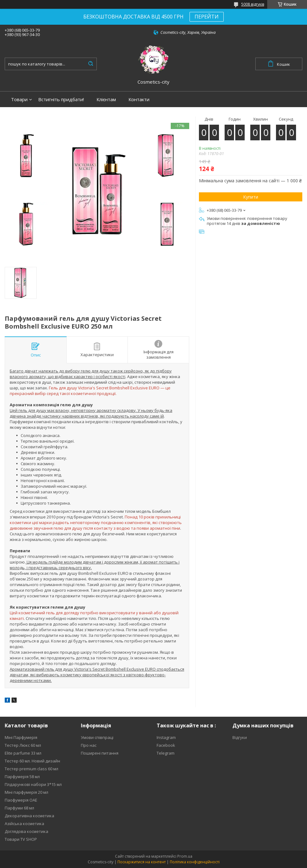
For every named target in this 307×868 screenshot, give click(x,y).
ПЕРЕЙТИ (207, 17)
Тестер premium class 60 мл (31, 769)
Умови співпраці (97, 737)
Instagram (166, 737)
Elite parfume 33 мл (23, 753)
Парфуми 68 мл (19, 808)
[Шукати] (91, 64)
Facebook (166, 745)
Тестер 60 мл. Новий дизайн (32, 761)
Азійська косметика (24, 824)
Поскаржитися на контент (142, 862)
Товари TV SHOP (21, 839)
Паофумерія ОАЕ (21, 800)
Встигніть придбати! (61, 99)
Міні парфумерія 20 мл (26, 792)
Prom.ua (185, 856)
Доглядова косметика (26, 831)
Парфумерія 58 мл (22, 777)
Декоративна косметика (29, 816)
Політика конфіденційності (195, 862)
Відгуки (240, 737)
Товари (19, 99)
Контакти (139, 99)
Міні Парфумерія (21, 737)
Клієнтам (106, 99)
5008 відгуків (253, 4)
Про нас (89, 745)
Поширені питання (100, 753)
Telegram (166, 753)
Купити (251, 197)
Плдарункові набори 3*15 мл (33, 784)
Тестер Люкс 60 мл (23, 745)
